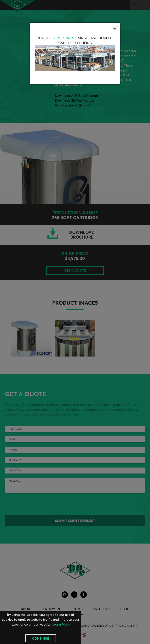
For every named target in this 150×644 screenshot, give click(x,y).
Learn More (61, 625)
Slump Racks (64, 38)
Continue (41, 639)
